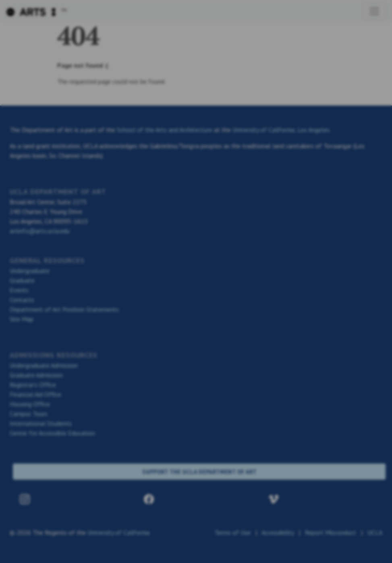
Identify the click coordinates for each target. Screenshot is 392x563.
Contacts (22, 300)
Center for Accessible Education (52, 433)
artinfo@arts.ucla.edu (40, 231)
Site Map (22, 319)
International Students (41, 423)
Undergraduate (30, 271)
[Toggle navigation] (374, 11)
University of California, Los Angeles (281, 130)
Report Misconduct (331, 532)
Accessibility (278, 532)
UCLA (375, 532)
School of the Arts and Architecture (165, 130)
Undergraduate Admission (44, 365)
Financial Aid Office (35, 394)
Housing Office (30, 404)
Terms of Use (232, 532)
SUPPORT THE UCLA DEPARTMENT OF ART (199, 472)
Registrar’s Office (33, 385)
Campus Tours (29, 414)
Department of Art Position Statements (64, 309)
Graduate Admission (36, 375)
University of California (118, 532)
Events (19, 290)
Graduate (22, 280)
